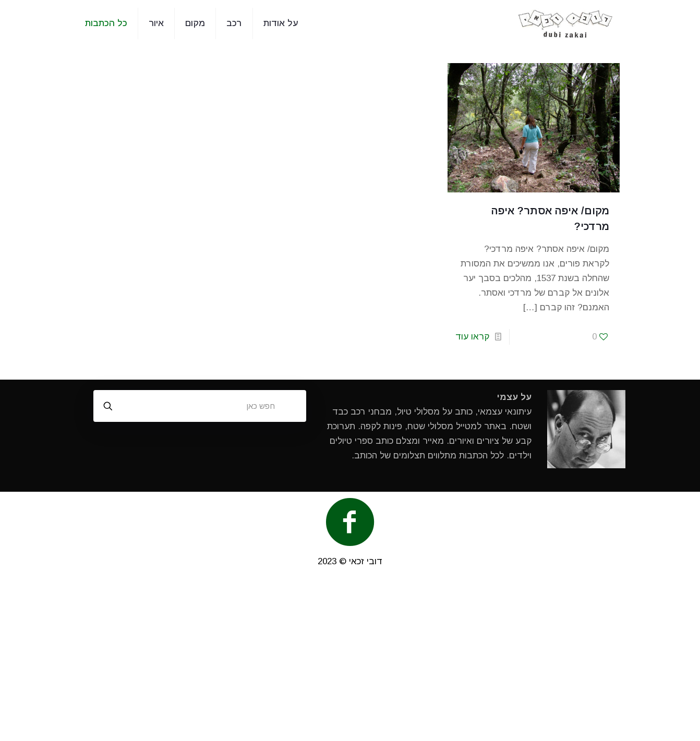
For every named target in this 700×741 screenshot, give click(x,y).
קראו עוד (472, 337)
